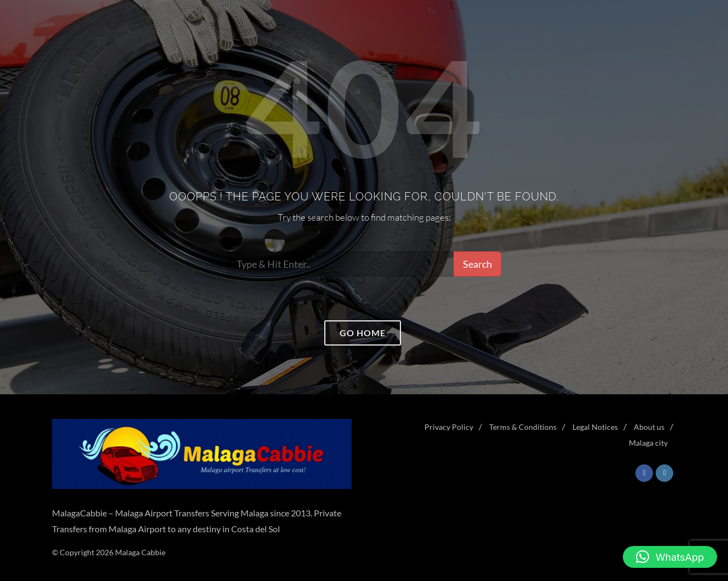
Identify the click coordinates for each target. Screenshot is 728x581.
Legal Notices (595, 427)
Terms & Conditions (523, 427)
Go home (363, 333)
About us (649, 427)
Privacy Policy (449, 427)
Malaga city (648, 443)
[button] (670, 557)
